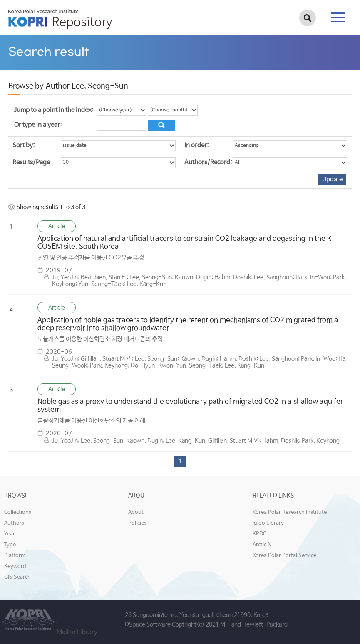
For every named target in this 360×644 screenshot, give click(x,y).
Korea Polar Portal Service (284, 556)
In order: (196, 145)
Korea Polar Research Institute (290, 512)
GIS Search (17, 577)
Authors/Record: (208, 162)
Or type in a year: (38, 125)
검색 (308, 18)
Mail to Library (77, 632)
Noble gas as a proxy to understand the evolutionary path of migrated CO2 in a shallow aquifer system (190, 406)
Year (10, 534)
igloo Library (268, 523)
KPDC (259, 534)
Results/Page (31, 162)
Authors (14, 523)
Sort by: (24, 145)
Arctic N (262, 545)
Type (10, 545)
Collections (18, 512)
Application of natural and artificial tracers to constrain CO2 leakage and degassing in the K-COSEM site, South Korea (187, 243)
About (136, 512)
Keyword (15, 566)
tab (338, 17)
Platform (15, 556)
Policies (137, 523)
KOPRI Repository (60, 19)
